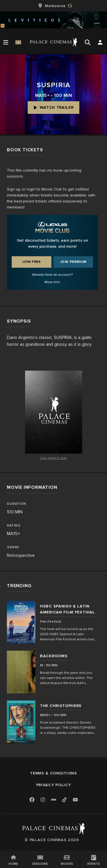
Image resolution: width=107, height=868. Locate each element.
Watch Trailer (53, 107)
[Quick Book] (18, 42)
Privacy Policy (54, 785)
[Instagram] (43, 800)
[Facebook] (32, 800)
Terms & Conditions (53, 773)
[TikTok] (64, 800)
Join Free (31, 262)
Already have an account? (53, 275)
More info (52, 282)
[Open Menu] (6, 42)
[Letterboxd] (54, 800)
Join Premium (73, 262)
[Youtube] (75, 800)
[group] (54, 6)
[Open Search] (88, 42)
